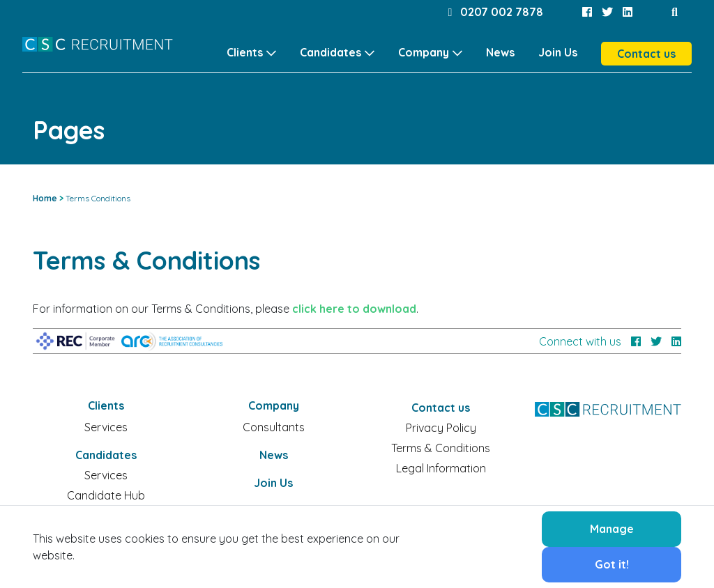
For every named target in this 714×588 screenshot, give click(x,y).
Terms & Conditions (441, 448)
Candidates (331, 52)
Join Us (558, 52)
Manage (612, 529)
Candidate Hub (106, 495)
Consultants (274, 427)
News (500, 52)
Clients (245, 52)
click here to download (354, 309)
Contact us (646, 54)
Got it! (612, 564)
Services (106, 427)
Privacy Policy (441, 428)
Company (424, 52)
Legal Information (441, 468)
